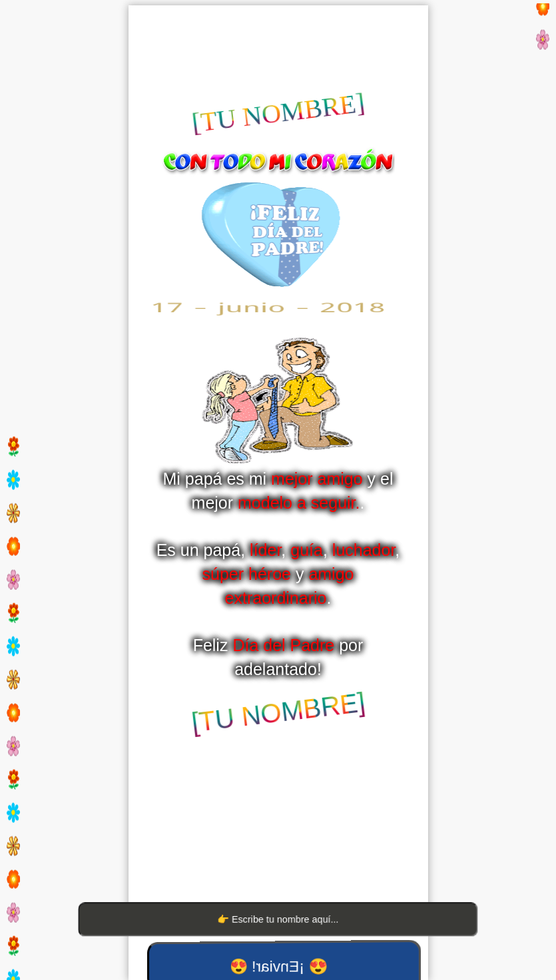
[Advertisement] (278, 49)
